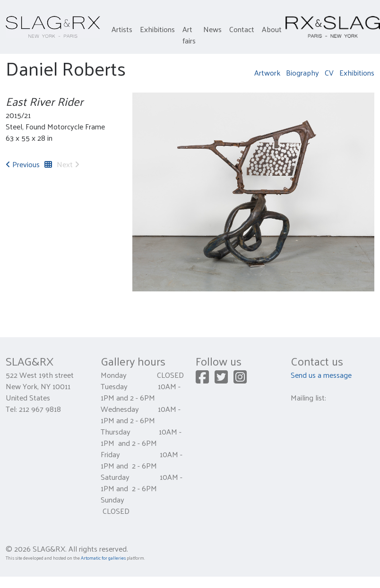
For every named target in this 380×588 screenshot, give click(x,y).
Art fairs (189, 35)
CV (329, 72)
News (212, 29)
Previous (23, 164)
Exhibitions (157, 29)
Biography (302, 72)
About (272, 29)
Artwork (267, 72)
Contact (242, 29)
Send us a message (321, 375)
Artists (122, 29)
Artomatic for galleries (103, 558)
